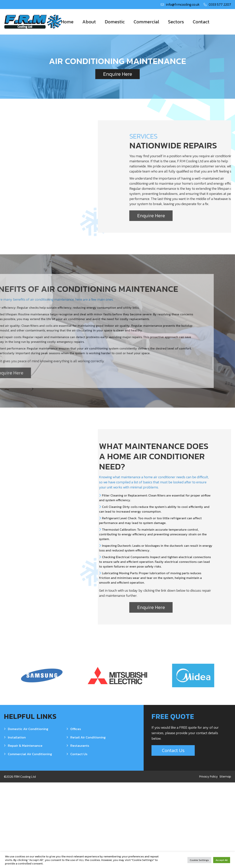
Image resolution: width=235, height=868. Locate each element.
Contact (201, 22)
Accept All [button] (222, 860)
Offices (76, 814)
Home (67, 22)
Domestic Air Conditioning (28, 814)
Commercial (146, 22)
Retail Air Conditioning (88, 823)
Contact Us (79, 839)
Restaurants (80, 831)
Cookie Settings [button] (199, 860)
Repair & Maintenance (25, 831)
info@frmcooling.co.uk (183, 4)
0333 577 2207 (220, 4)
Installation (17, 823)
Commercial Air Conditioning (30, 839)
